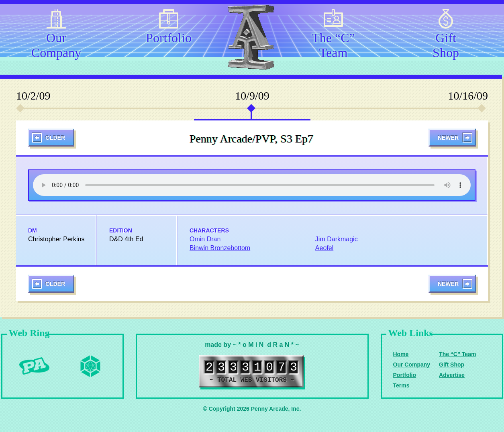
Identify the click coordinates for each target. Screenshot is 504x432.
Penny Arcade (34, 366)
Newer (448, 138)
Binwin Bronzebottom (220, 248)
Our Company (56, 44)
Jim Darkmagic (337, 239)
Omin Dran (205, 239)
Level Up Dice (90, 366)
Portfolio (169, 38)
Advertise (452, 375)
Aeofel (324, 248)
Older (55, 138)
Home (401, 354)
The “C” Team (333, 44)
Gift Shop (446, 44)
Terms (401, 385)
